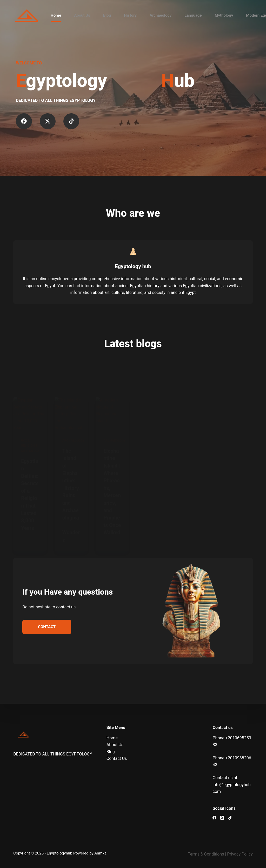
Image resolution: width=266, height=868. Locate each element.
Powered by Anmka (90, 853)
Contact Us (117, 758)
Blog (107, 15)
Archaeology (161, 15)
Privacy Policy (240, 854)
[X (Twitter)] (222, 818)
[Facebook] (214, 818)
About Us (82, 15)
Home (56, 15)
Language (193, 15)
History (130, 15)
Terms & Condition (205, 854)
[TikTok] (230, 818)
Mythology (224, 15)
